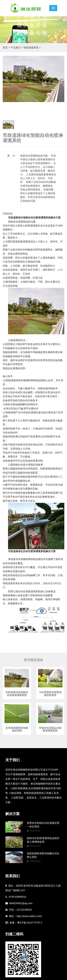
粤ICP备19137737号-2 (30, 923)
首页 (5, 48)
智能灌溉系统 (32, 48)
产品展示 (17, 48)
